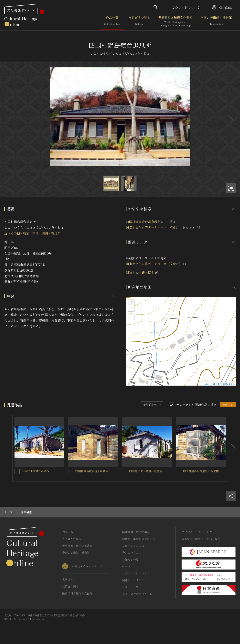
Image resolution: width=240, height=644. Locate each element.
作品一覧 (112, 21)
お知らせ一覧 (130, 559)
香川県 (56, 233)
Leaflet (206, 384)
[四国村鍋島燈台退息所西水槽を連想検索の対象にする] (178, 472)
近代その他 (12, 233)
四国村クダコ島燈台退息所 (146, 471)
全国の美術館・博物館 (216, 21)
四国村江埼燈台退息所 (35, 471)
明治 (26, 233)
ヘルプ (126, 566)
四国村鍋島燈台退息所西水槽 (201, 471)
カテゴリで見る (139, 21)
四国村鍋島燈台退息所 (142, 222)
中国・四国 (40, 233)
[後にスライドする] (230, 120)
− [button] (131, 308)
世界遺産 (68, 580)
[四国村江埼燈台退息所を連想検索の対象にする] (17, 471)
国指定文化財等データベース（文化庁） (154, 227)
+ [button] (131, 302)
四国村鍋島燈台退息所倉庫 (92, 471)
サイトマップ (130, 587)
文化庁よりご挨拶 (133, 546)
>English (222, 7)
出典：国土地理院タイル (223, 384)
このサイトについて (186, 7)
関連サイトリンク (133, 580)
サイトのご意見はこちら (137, 594)
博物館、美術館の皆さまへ (139, 539)
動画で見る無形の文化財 (77, 593)
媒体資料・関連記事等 (136, 532)
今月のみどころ (132, 553)
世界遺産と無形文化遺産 (175, 21)
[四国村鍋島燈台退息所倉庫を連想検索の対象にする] (71, 472)
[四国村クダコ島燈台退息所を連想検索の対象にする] (125, 472)
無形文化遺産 (70, 586)
